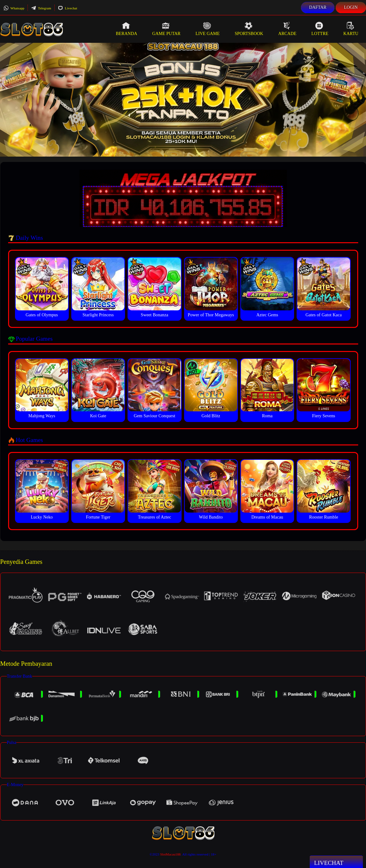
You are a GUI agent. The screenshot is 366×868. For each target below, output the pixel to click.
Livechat (68, 8)
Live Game (208, 29)
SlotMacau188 (170, 854)
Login (351, 7)
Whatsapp (14, 8)
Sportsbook (249, 29)
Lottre (320, 29)
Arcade (287, 29)
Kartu (351, 29)
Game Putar (166, 29)
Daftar (318, 7)
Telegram (41, 8)
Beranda (127, 29)
